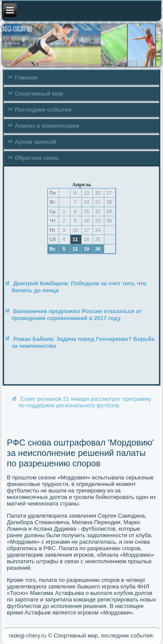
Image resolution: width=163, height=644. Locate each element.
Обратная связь (37, 158)
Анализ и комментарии (47, 126)
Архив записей (36, 142)
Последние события (43, 110)
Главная (26, 78)
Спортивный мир (39, 94)
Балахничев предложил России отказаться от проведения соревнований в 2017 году (77, 315)
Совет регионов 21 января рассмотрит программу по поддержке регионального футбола (85, 402)
